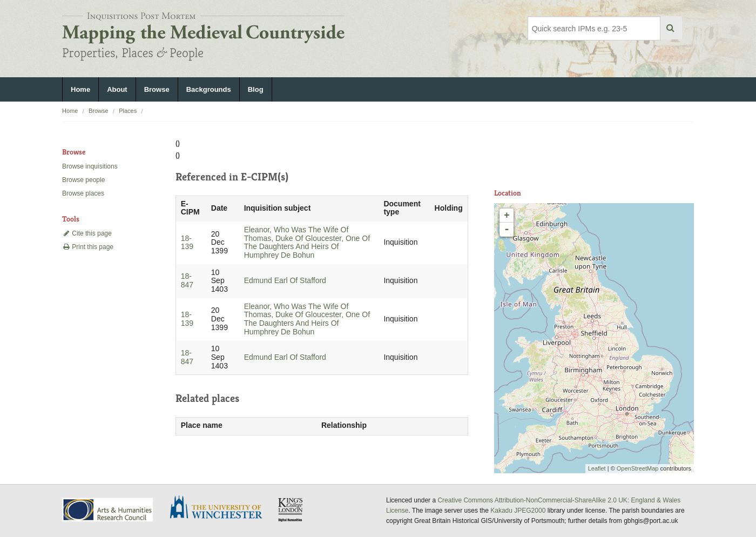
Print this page (88, 247)
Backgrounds (209, 89)
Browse (157, 89)
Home (80, 89)
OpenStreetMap (638, 468)
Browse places (83, 193)
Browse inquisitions (90, 166)
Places (128, 111)
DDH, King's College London (291, 509)
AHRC (108, 510)
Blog (256, 89)
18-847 (187, 280)
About (117, 89)
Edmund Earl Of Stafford (285, 280)
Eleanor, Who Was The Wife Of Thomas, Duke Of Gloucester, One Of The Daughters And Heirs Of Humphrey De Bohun (307, 242)
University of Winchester (220, 508)
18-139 (187, 243)
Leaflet (597, 468)
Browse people (83, 180)
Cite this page (87, 233)
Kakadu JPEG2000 (518, 511)
